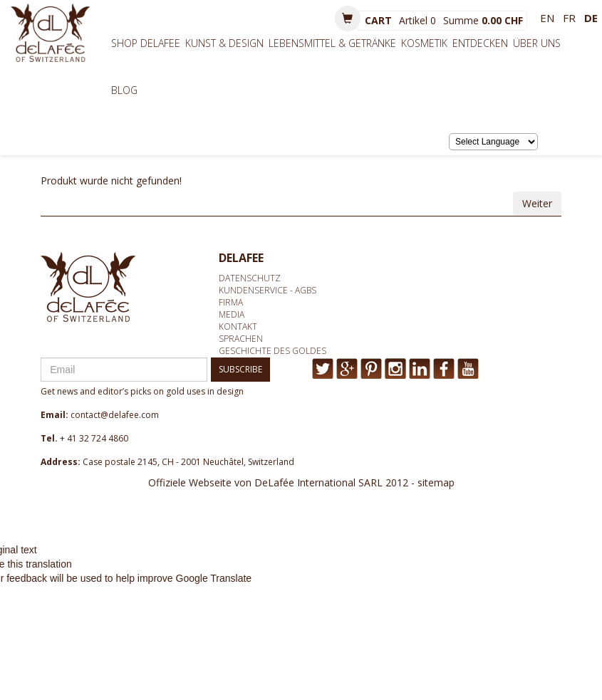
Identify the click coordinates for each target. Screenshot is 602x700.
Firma (231, 302)
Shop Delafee (146, 43)
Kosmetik (424, 43)
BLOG (124, 90)
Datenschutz (250, 278)
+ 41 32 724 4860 (94, 438)
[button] (348, 19)
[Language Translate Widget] (493, 142)
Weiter (537, 203)
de (591, 18)
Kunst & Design (224, 43)
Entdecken (480, 43)
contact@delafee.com (115, 415)
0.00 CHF (502, 20)
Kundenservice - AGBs (268, 290)
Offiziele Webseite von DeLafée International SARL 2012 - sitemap (301, 482)
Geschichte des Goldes (273, 351)
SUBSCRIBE (240, 369)
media (232, 314)
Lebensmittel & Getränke (332, 43)
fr (569, 18)
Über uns (537, 43)
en (547, 18)
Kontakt (238, 327)
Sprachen (241, 339)
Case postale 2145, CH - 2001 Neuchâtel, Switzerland (188, 462)
